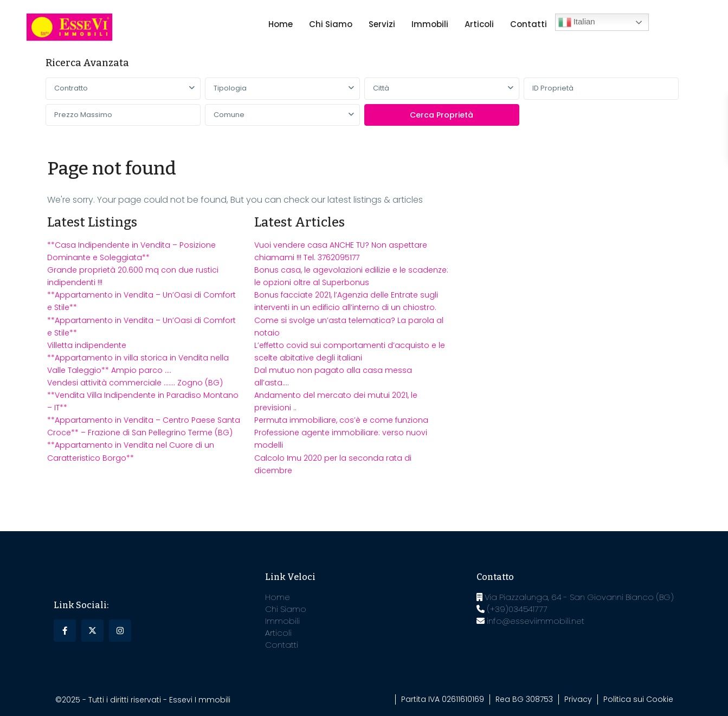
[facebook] (65, 631)
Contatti (529, 24)
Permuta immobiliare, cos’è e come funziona (341, 420)
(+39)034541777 (512, 609)
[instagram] (120, 631)
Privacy (578, 699)
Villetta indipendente (87, 345)
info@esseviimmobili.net (530, 621)
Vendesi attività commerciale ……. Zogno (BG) (135, 383)
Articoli (479, 24)
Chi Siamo (331, 24)
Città (381, 88)
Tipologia (230, 88)
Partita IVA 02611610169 (443, 699)
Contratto (71, 88)
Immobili (430, 24)
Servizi (382, 24)
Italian (577, 22)
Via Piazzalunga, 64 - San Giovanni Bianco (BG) (575, 597)
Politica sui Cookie (638, 699)
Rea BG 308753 (524, 699)
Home (281, 24)
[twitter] (92, 631)
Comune (229, 115)
